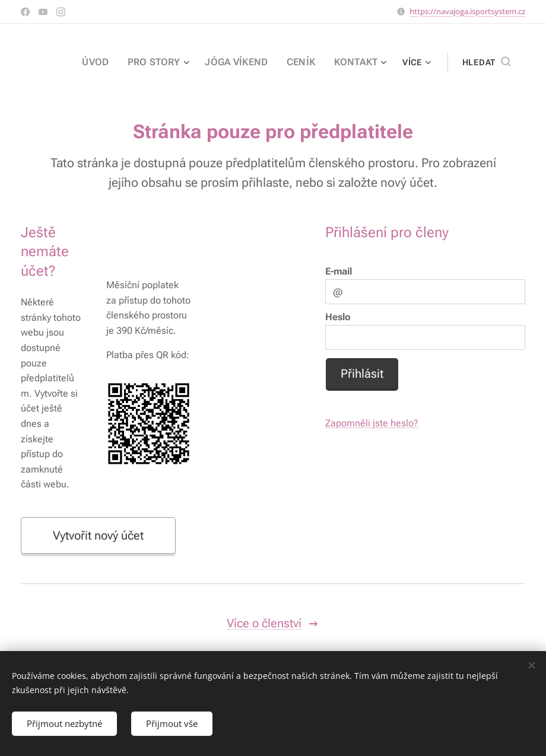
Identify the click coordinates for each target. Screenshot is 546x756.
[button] (486, 62)
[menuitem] (114, 62)
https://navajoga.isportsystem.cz (467, 11)
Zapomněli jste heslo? (372, 424)
